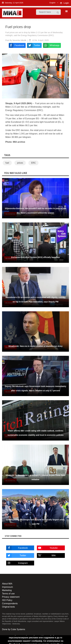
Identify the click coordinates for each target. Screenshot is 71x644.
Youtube (47, 548)
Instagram (17, 563)
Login (66, 3)
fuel (7, 163)
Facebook (17, 548)
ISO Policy (7, 600)
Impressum (7, 587)
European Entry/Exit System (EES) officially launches (35, 257)
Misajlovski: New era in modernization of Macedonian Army (35, 346)
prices (20, 163)
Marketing (7, 590)
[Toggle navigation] (66, 11)
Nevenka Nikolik (19, 40)
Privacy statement (11, 597)
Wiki (46, 555)
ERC (33, 163)
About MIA (7, 584)
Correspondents (10, 603)
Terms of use (8, 594)
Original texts (8, 607)
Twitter (16, 555)
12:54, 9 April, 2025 (40, 40)
